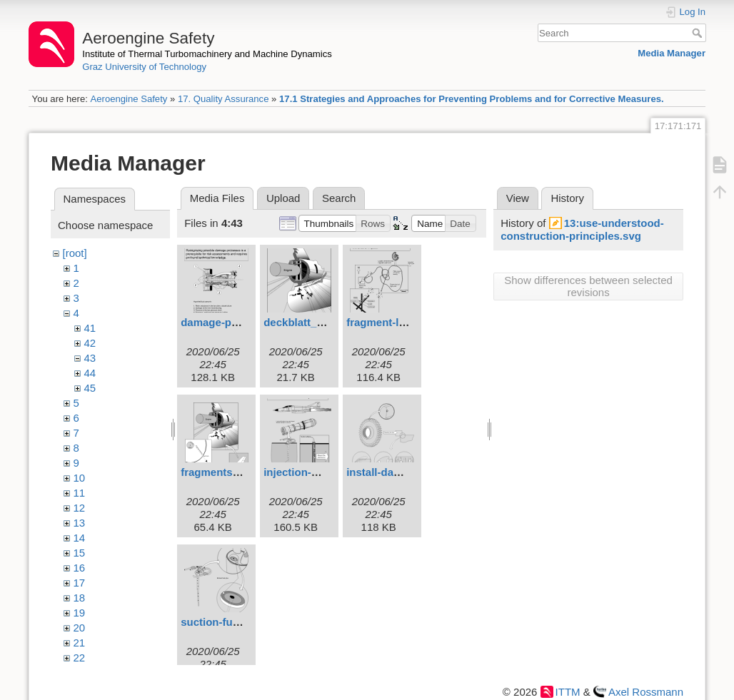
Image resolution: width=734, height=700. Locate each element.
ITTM (568, 692)
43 (90, 358)
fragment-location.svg (402, 322)
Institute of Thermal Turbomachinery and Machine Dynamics (207, 54)
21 (80, 643)
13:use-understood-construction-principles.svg (582, 229)
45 (90, 388)
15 (80, 553)
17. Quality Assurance (223, 99)
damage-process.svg (234, 322)
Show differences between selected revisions (588, 286)
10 (80, 478)
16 (80, 568)
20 (80, 628)
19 (80, 613)
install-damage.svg (394, 472)
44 (90, 373)
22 (80, 658)
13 (80, 523)
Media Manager (672, 53)
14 (80, 538)
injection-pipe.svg (309, 472)
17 (80, 583)
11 (80, 493)
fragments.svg (217, 472)
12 (80, 508)
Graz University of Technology (144, 67)
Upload (283, 198)
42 (90, 343)
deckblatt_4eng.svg (313, 322)
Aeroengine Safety (129, 99)
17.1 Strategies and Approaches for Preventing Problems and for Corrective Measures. (472, 99)
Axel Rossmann (646, 692)
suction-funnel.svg (228, 622)
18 (80, 598)
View (518, 198)
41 (90, 328)
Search (699, 33)
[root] (75, 253)
